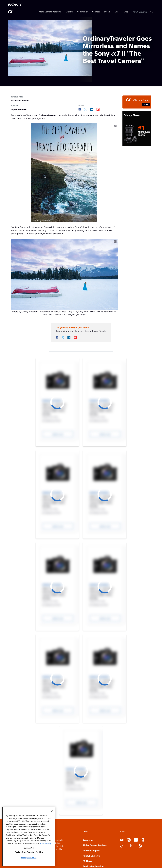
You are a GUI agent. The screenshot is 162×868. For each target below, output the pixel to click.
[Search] (152, 12)
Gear (117, 12)
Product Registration (93, 866)
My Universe (140, 12)
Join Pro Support (91, 850)
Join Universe (91, 856)
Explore (69, 12)
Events (107, 12)
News (87, 861)
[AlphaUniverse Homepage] (11, 12)
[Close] (52, 846)
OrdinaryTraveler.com (50, 115)
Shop (126, 12)
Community (82, 12)
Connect (96, 12)
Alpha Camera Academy (50, 12)
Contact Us (88, 840)
